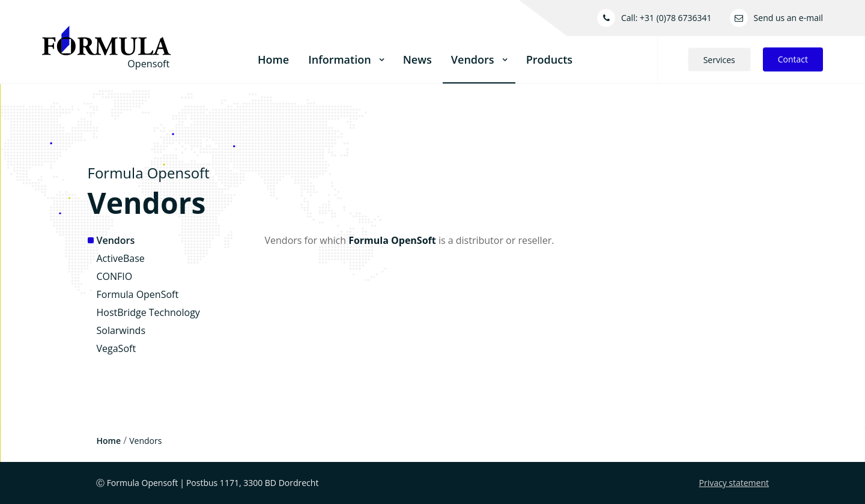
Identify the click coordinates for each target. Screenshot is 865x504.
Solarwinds (121, 330)
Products (549, 59)
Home (273, 59)
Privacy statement (734, 483)
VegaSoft (117, 348)
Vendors (116, 240)
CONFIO (115, 276)
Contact (793, 59)
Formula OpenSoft (138, 294)
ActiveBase (121, 258)
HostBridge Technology (148, 312)
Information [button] (346, 59)
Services (719, 60)
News (417, 59)
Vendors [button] (479, 59)
